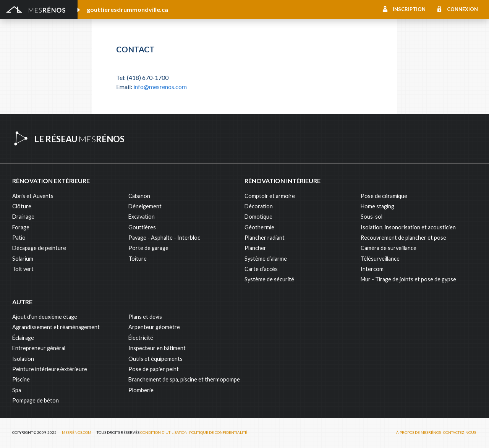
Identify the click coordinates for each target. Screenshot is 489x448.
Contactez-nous (460, 433)
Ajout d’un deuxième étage (45, 317)
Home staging (377, 206)
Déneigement (145, 206)
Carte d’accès (261, 269)
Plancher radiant (265, 238)
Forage (21, 227)
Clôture (22, 206)
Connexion (462, 9)
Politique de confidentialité (218, 433)
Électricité (141, 338)
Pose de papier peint (154, 369)
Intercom (372, 269)
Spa (17, 390)
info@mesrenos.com (160, 87)
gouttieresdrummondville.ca (127, 9)
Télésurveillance (380, 259)
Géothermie (259, 227)
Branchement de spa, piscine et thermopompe (184, 379)
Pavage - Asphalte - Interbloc (164, 238)
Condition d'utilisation (164, 433)
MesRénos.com (77, 433)
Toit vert (23, 269)
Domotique (258, 217)
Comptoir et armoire (270, 196)
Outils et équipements (155, 359)
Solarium (23, 259)
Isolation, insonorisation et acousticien (408, 227)
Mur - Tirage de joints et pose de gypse (408, 279)
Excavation (142, 217)
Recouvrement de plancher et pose (403, 238)
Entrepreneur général (39, 348)
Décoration (259, 206)
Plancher (255, 248)
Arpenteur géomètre (154, 327)
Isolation (23, 359)
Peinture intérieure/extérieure (50, 369)
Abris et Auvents (33, 196)
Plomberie (141, 390)
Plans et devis (145, 317)
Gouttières (142, 227)
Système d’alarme (266, 259)
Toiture (138, 259)
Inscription (409, 9)
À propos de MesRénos (419, 433)
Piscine (21, 379)
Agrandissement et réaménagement (56, 327)
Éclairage (23, 338)
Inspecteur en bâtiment (157, 348)
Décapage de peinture (39, 248)
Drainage (23, 217)
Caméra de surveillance (389, 248)
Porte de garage (148, 248)
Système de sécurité (269, 279)
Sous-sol (372, 217)
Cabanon (139, 196)
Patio (19, 238)
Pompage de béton (36, 400)
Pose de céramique (384, 196)
